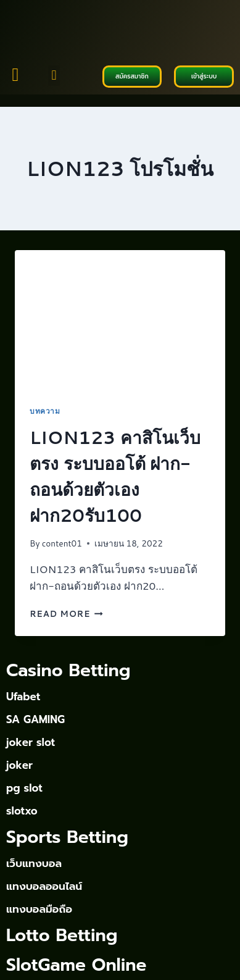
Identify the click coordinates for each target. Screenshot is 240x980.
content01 (62, 543)
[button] (54, 76)
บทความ (45, 411)
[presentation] (120, 320)
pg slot (24, 788)
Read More (66, 614)
